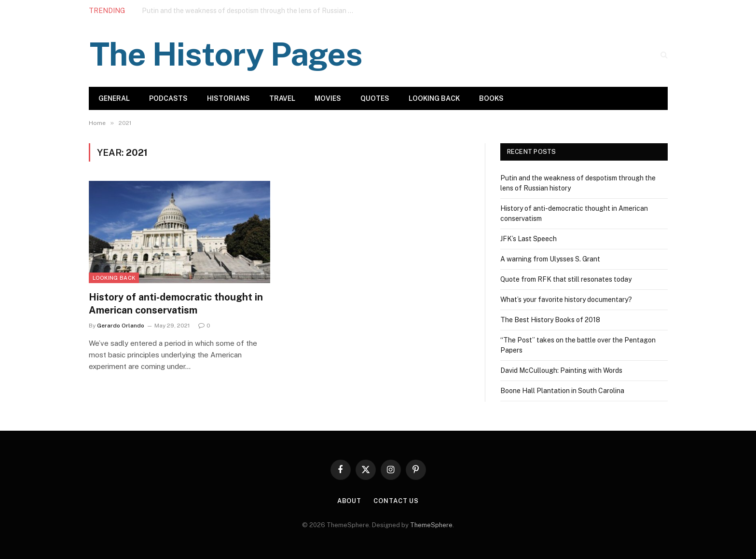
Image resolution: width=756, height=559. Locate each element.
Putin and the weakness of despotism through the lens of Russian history (250, 11)
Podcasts (168, 98)
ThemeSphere (431, 525)
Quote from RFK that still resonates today (566, 279)
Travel (282, 98)
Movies (328, 98)
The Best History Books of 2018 (550, 320)
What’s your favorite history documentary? (566, 300)
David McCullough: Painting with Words (561, 370)
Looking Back (434, 98)
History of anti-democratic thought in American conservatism (176, 304)
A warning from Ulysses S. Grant (550, 259)
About (350, 501)
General (114, 98)
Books (491, 98)
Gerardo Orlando (121, 326)
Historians (228, 98)
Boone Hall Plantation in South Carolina (562, 391)
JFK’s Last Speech (529, 239)
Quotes (375, 98)
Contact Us (396, 501)
